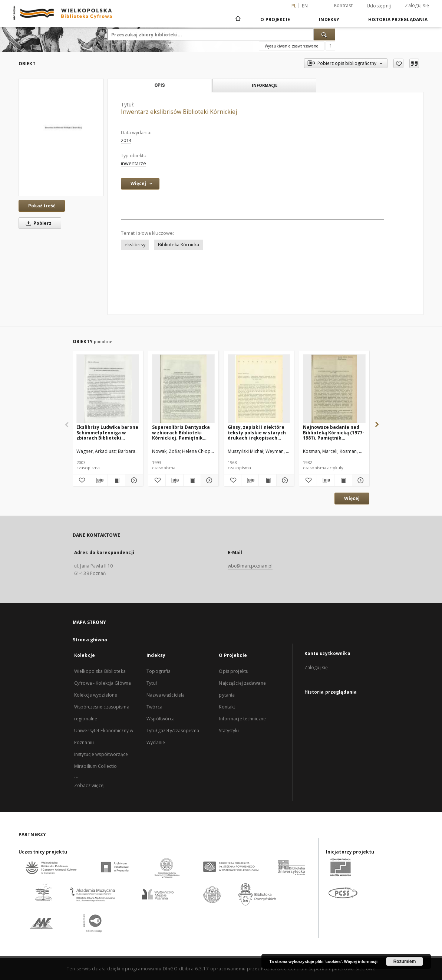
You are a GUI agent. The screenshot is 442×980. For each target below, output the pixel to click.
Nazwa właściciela (166, 695)
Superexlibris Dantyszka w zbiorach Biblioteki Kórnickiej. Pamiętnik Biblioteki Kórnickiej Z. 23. (183, 432)
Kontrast (343, 5)
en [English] (305, 6)
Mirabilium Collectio (95, 766)
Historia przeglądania (398, 19)
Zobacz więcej (90, 785)
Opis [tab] (160, 85)
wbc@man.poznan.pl (250, 566)
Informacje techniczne (242, 719)
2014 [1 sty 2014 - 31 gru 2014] (126, 140)
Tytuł (152, 683)
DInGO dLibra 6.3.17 (186, 969)
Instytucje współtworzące (101, 754)
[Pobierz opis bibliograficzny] (99, 480)
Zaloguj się (417, 5)
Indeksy (329, 19)
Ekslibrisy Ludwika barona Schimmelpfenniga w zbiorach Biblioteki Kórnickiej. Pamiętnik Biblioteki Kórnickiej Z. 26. (107, 432)
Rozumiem (405, 961)
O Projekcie (275, 19)
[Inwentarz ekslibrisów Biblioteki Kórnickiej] (61, 137)
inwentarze (133, 163)
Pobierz (37, 223)
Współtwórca (161, 719)
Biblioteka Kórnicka (179, 245)
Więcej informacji (361, 961)
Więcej (352, 498)
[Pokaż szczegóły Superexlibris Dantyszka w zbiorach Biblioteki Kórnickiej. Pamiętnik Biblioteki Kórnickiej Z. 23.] (208, 480)
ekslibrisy (135, 245)
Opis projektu (234, 671)
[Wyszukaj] (324, 34)
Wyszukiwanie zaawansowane (292, 46)
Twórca (154, 707)
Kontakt (227, 707)
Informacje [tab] (265, 85)
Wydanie (156, 742)
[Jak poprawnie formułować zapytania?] (330, 46)
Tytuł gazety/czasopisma (173, 731)
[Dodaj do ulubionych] (398, 63)
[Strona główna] (238, 19)
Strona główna (90, 640)
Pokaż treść (42, 206)
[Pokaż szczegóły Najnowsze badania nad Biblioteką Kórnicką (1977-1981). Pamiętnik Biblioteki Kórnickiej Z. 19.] (360, 480)
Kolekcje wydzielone (96, 695)
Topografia (159, 671)
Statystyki (229, 731)
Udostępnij (379, 6)
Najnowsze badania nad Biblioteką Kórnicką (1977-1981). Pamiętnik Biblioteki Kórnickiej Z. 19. (334, 432)
